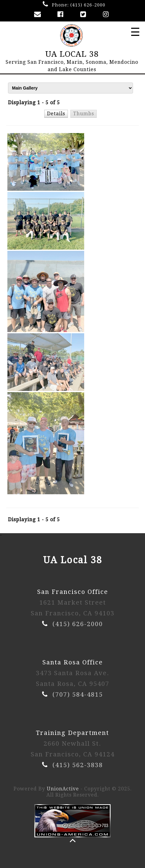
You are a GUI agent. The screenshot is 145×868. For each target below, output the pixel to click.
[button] (56, 113)
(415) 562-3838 (78, 765)
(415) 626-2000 (88, 5)
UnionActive (63, 789)
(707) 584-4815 (78, 694)
